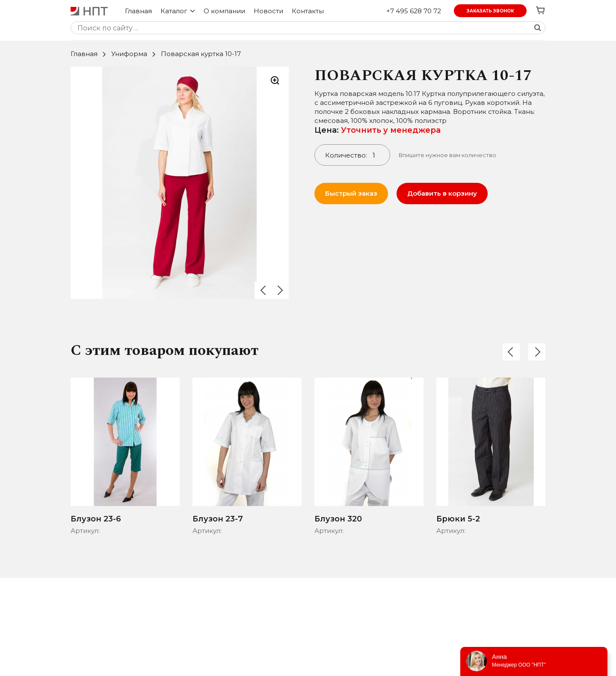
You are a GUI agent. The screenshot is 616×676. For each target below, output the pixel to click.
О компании (224, 11)
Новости (268, 11)
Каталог (178, 11)
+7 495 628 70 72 (414, 11)
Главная (138, 11)
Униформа (129, 54)
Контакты (308, 11)
